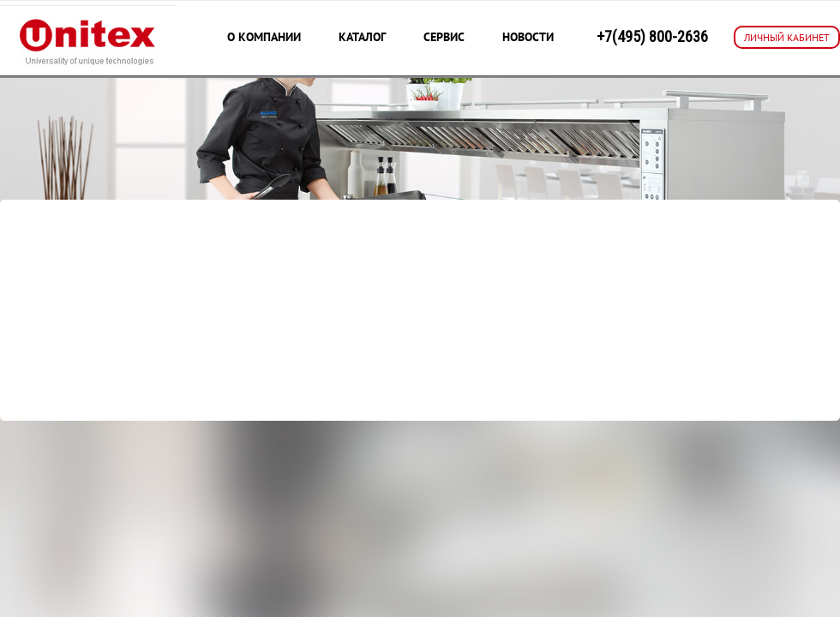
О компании (264, 37)
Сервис (444, 37)
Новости (528, 37)
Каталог (362, 37)
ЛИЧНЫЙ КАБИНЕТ (787, 37)
